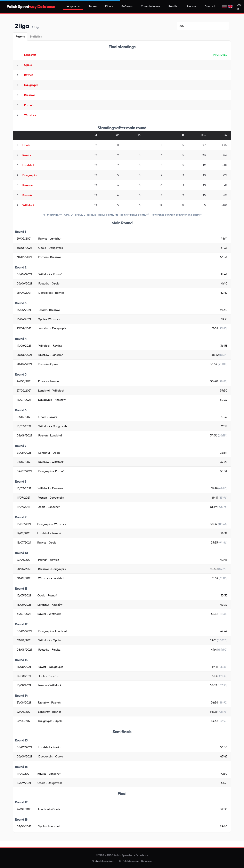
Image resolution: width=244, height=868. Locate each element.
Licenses (191, 6)
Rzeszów (29, 95)
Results (173, 6)
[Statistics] (36, 37)
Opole (28, 65)
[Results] (20, 37)
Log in (239, 7)
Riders (109, 6)
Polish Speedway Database (136, 861)
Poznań (29, 105)
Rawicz (28, 75)
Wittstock (30, 115)
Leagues (73, 6)
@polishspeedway (103, 861)
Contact (210, 6)
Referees (127, 6)
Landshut (30, 55)
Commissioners (151, 6)
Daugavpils (31, 85)
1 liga (36, 27)
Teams (93, 6)
